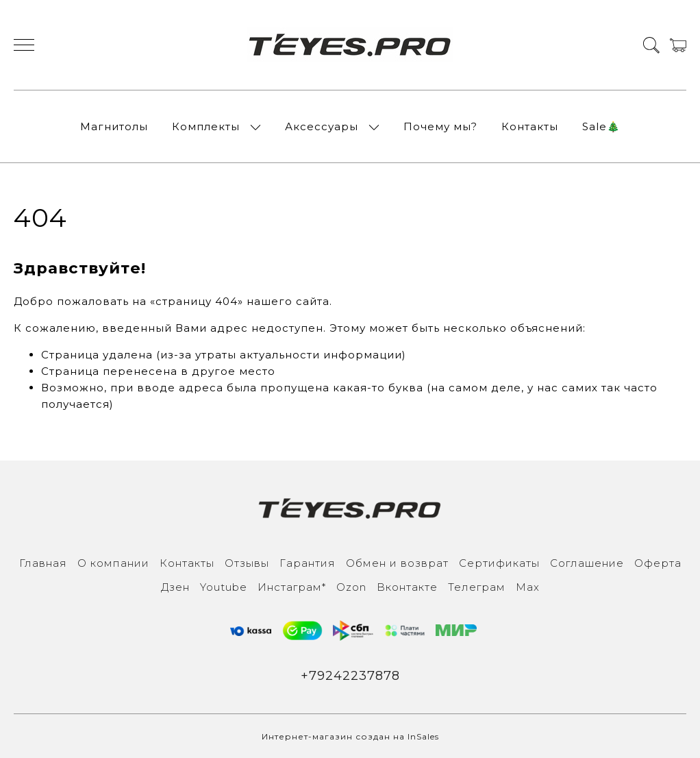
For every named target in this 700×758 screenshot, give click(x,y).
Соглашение (587, 563)
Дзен (175, 587)
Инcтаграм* (292, 587)
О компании (113, 563)
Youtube (224, 587)
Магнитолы (114, 126)
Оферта (658, 563)
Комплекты (206, 126)
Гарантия (308, 563)
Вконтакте (407, 587)
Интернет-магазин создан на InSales (350, 736)
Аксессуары (322, 126)
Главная (43, 563)
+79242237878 (350, 676)
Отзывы (247, 563)
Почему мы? (440, 126)
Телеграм (477, 587)
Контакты (530, 126)
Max (528, 587)
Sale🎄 (601, 126)
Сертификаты (499, 563)
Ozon (351, 587)
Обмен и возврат (397, 563)
